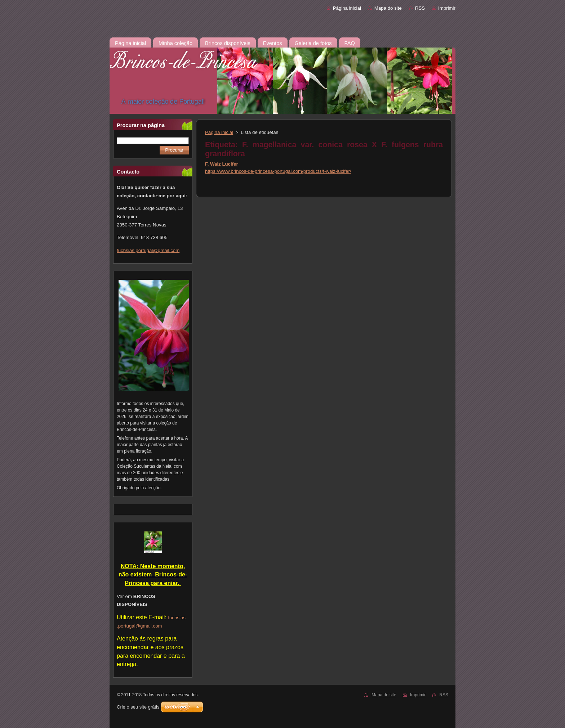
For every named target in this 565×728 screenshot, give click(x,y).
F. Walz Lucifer (222, 164)
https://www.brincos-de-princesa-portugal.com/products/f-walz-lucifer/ (278, 171)
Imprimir (447, 8)
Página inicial (347, 8)
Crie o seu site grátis (138, 707)
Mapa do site (388, 8)
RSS (420, 8)
